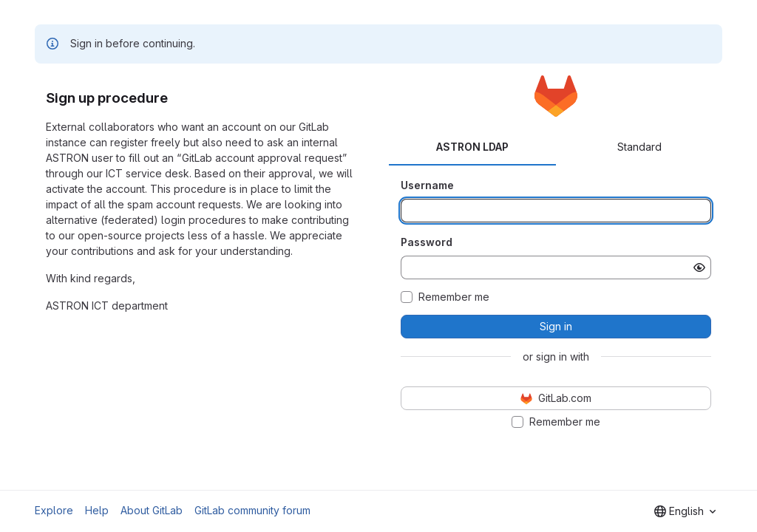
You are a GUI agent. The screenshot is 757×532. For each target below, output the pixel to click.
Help (97, 510)
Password (427, 242)
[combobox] (685, 511)
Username (427, 185)
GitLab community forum (252, 510)
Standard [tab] (639, 147)
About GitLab (152, 510)
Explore (54, 510)
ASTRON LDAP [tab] (472, 147)
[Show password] (699, 267)
